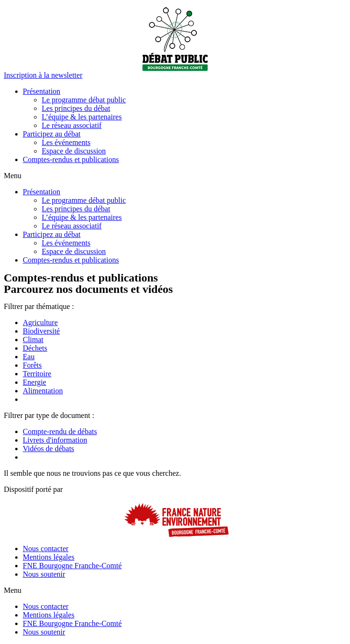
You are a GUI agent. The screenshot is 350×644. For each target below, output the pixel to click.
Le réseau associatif (72, 125)
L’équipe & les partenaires (82, 117)
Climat (33, 340)
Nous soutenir (44, 574)
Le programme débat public (84, 100)
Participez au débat (52, 134)
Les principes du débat (76, 108)
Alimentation (43, 391)
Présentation (41, 91)
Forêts (32, 365)
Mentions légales (49, 557)
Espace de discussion (74, 151)
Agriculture (40, 322)
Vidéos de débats (48, 449)
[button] (43, 75)
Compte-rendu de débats (60, 431)
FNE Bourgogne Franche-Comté (72, 566)
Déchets (35, 348)
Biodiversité (41, 331)
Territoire (37, 374)
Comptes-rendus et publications (71, 159)
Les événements (66, 142)
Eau (29, 357)
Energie (34, 382)
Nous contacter (46, 549)
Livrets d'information (55, 440)
